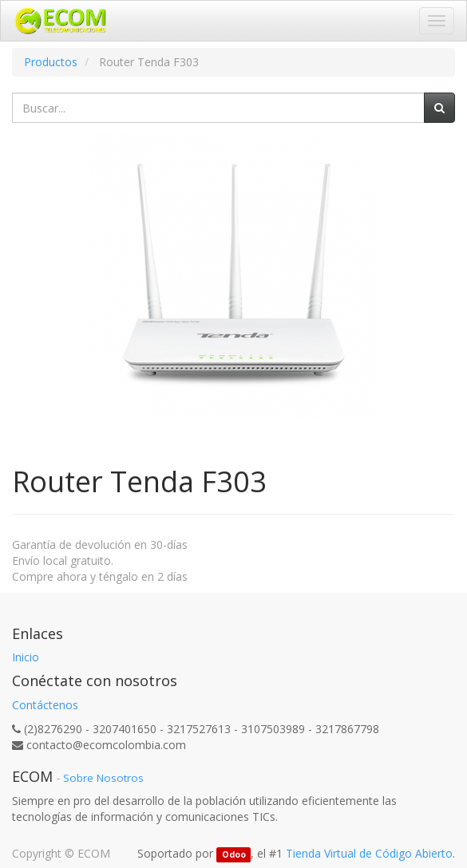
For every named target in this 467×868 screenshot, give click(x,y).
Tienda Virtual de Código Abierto (369, 853)
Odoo (234, 854)
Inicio (26, 657)
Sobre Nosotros (103, 778)
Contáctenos (45, 705)
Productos (51, 62)
